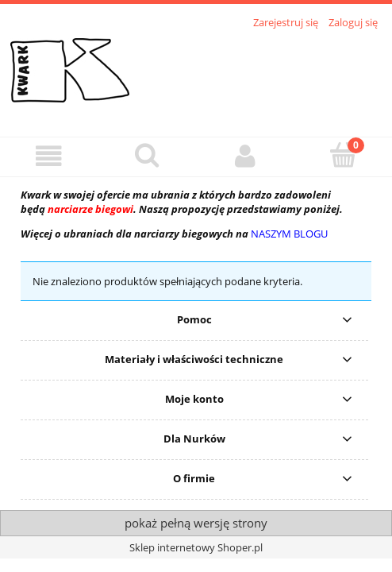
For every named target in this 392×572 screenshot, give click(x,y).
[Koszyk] (344, 155)
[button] (49, 156)
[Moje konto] (245, 156)
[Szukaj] (148, 155)
